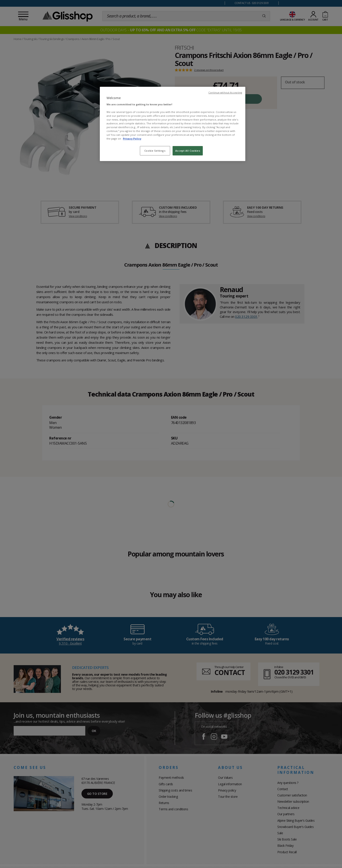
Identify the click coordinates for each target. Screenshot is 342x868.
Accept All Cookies (188, 151)
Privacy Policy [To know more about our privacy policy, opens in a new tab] (132, 139)
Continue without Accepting (225, 93)
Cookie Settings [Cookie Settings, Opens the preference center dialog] (155, 151)
